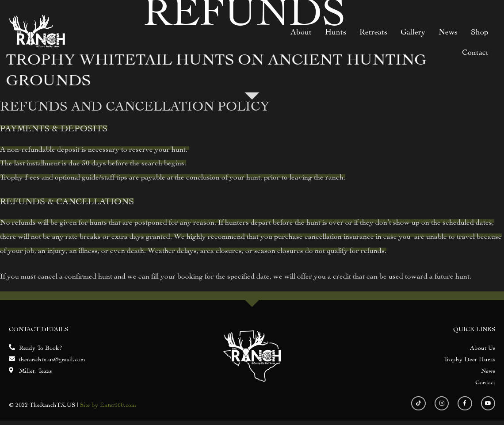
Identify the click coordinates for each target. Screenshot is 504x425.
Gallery (413, 31)
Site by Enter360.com (108, 404)
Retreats (373, 31)
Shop (480, 31)
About (301, 31)
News (448, 31)
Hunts (336, 31)
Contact (475, 51)
